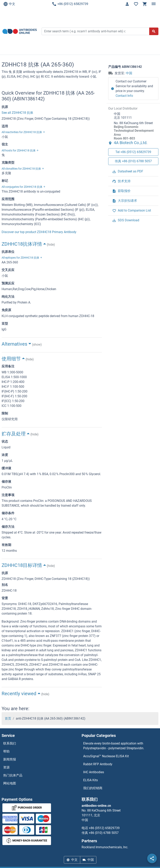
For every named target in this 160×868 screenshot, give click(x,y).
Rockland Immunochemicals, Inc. (105, 847)
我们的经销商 (93, 788)
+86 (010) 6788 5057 (104, 833)
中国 (129, 73)
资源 (6, 767)
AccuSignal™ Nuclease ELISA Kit (106, 756)
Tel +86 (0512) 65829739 (133, 152)
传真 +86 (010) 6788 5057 (133, 161)
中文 (9, 4)
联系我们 (10, 743)
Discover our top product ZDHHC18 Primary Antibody (39, 232)
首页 (8, 718)
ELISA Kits (90, 780)
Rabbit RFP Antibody (98, 764)
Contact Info (124, 96)
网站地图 (10, 783)
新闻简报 (10, 759)
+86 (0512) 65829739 (70, 4)
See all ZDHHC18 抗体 (17, 113)
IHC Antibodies (94, 772)
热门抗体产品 (13, 775)
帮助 (6, 751)
